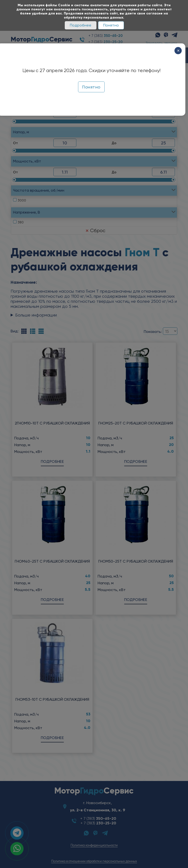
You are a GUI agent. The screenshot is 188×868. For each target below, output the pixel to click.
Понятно (111, 25)
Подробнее (81, 25)
